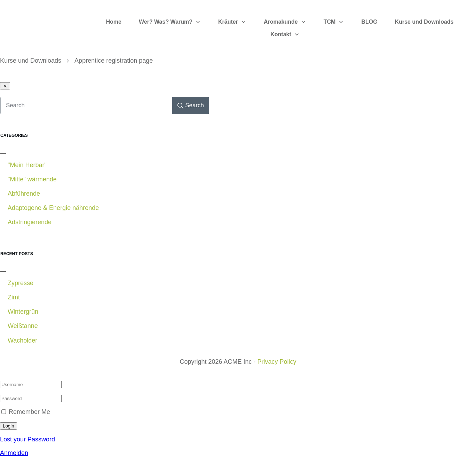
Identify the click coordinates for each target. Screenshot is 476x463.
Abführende (24, 194)
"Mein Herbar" (27, 165)
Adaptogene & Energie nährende (53, 208)
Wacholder (22, 340)
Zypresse (21, 283)
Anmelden (14, 453)
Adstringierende (30, 222)
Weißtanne (23, 326)
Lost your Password (27, 439)
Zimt (14, 297)
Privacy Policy (277, 362)
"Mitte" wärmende (32, 179)
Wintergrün (23, 312)
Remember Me (29, 412)
